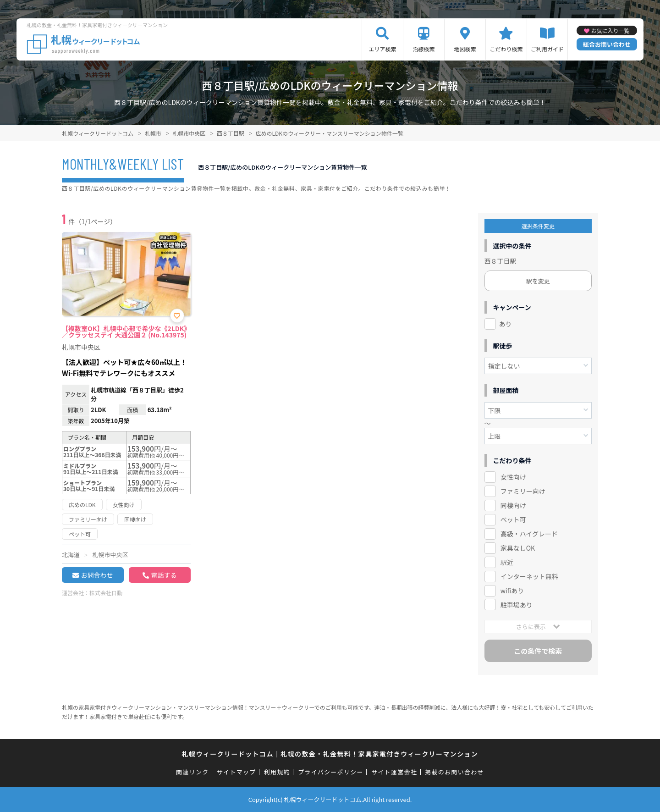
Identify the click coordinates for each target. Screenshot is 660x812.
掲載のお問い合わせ (454, 772)
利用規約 (277, 772)
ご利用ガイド (547, 49)
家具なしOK (518, 548)
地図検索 (465, 49)
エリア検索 (382, 49)
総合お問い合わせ (607, 44)
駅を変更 (538, 281)
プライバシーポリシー (331, 772)
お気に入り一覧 (610, 30)
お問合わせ (97, 575)
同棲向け (513, 505)
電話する (164, 575)
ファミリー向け (523, 491)
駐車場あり (517, 605)
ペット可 (513, 519)
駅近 (507, 562)
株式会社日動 (106, 593)
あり (506, 324)
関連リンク (192, 772)
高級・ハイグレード (529, 534)
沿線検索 (423, 49)
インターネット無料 (529, 576)
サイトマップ (236, 772)
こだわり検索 (506, 49)
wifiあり (512, 591)
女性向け (513, 477)
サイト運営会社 (394, 772)
